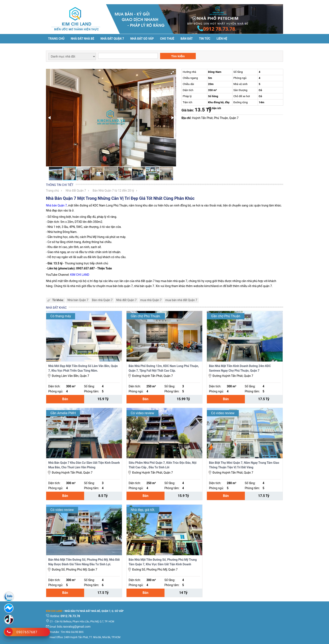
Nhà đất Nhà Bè (82, 39)
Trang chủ (56, 39)
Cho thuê (167, 39)
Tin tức (205, 39)
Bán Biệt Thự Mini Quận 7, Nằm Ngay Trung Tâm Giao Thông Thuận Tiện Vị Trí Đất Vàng (244, 465)
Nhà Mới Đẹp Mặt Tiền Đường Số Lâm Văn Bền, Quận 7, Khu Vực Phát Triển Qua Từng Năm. (83, 368)
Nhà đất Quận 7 (112, 39)
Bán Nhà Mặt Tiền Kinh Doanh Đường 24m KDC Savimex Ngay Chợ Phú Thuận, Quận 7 (240, 368)
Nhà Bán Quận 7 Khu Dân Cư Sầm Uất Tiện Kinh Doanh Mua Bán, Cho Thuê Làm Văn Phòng (84, 465)
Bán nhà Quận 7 (102, 300)
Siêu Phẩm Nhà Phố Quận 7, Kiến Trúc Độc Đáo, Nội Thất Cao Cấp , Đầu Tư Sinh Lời (163, 465)
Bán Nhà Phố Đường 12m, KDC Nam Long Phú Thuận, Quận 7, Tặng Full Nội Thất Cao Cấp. (164, 368)
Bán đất (187, 39)
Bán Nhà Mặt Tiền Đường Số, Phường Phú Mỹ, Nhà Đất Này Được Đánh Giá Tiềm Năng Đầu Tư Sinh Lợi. (84, 562)
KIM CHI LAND (80, 275)
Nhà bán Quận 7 (56, 205)
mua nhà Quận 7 (151, 300)
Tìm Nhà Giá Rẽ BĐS (72, 632)
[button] (172, 73)
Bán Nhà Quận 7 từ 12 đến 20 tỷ (113, 191)
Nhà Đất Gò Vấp (142, 39)
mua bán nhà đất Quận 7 (181, 300)
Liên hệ (222, 39)
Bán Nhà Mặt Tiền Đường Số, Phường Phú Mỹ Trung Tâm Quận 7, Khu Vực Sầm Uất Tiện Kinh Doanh (163, 562)
